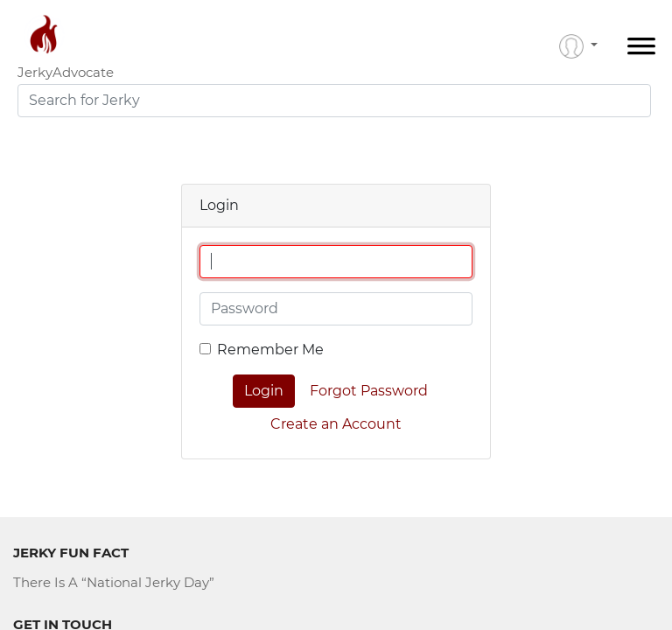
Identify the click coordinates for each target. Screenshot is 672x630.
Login (264, 391)
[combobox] (334, 101)
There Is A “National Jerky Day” (114, 582)
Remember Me (270, 350)
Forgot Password (369, 391)
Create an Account (336, 424)
